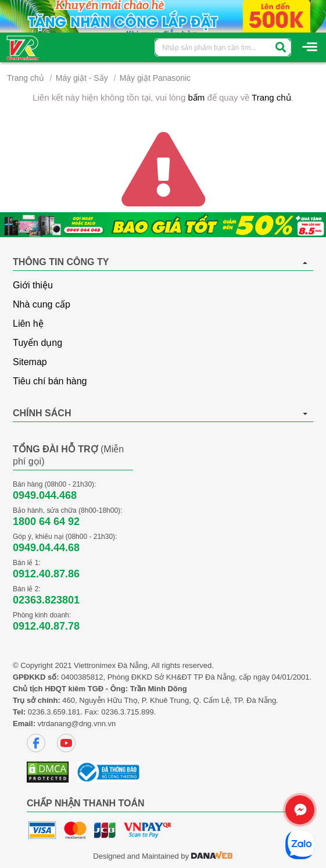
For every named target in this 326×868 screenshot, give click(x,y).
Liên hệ (28, 324)
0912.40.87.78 (46, 626)
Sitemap (30, 362)
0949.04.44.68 (46, 548)
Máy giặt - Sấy (82, 78)
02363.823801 (46, 600)
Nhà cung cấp (42, 304)
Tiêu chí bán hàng (50, 381)
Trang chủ (26, 78)
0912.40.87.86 (46, 574)
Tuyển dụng (37, 343)
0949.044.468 (45, 495)
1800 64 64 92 (46, 521)
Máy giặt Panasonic (155, 78)
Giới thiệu (33, 285)
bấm (196, 97)
